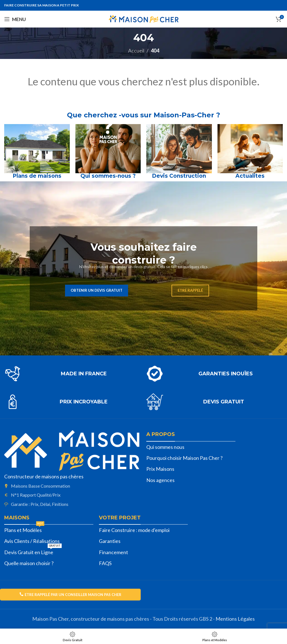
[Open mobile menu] (15, 19)
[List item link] (72, 486)
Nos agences (160, 480)
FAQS (105, 563)
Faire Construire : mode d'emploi (134, 530)
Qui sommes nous (165, 447)
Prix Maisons (160, 469)
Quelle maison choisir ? (29, 563)
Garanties (110, 541)
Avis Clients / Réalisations (32, 541)
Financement (114, 552)
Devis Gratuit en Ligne (33, 551)
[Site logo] (144, 19)
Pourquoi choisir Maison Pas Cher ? (184, 458)
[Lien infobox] (72, 374)
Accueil (136, 51)
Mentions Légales (235, 619)
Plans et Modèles (24, 529)
